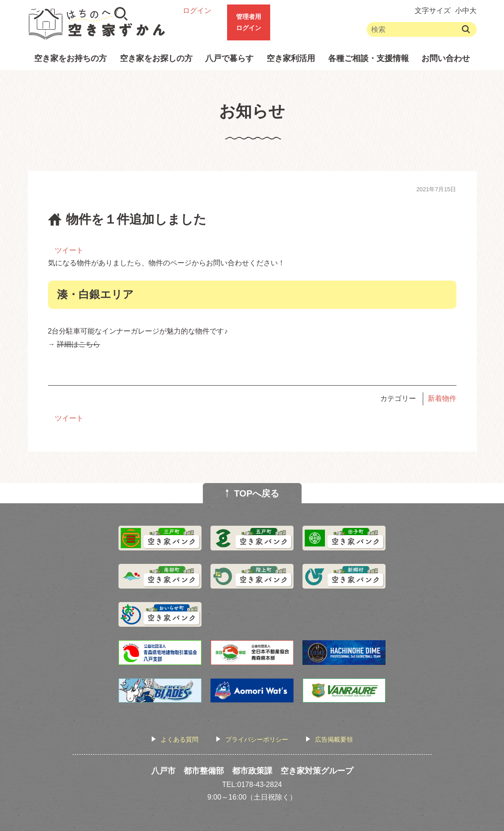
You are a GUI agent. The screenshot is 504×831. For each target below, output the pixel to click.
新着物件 (442, 398)
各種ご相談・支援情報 (368, 58)
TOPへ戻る (257, 493)
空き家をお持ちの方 (70, 58)
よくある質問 (180, 739)
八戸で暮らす (229, 58)
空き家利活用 (291, 58)
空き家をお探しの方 (156, 58)
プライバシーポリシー (257, 739)
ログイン (197, 11)
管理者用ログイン (249, 22)
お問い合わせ (446, 58)
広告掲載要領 (334, 739)
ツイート (69, 250)
